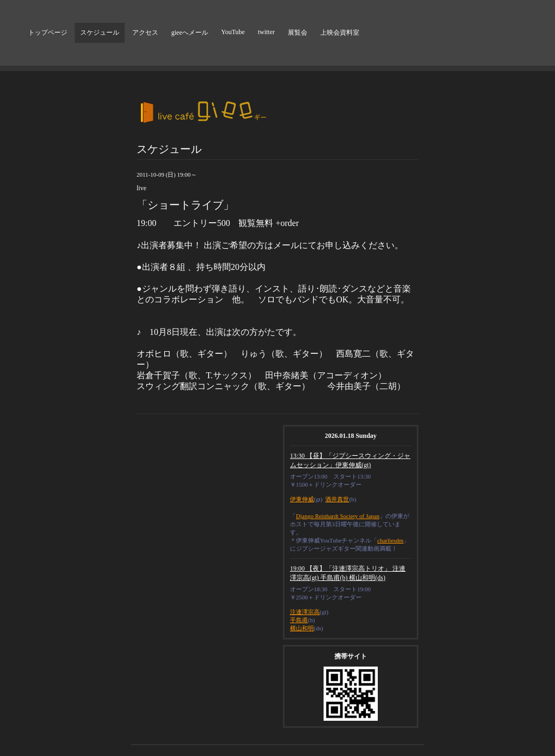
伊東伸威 (302, 499)
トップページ (48, 33)
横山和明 (302, 628)
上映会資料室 (340, 33)
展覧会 (298, 33)
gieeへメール (190, 33)
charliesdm (390, 540)
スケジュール (100, 33)
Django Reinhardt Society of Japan (338, 516)
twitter (266, 32)
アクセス (145, 33)
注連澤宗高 (305, 612)
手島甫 (299, 620)
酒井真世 (337, 499)
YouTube (233, 32)
